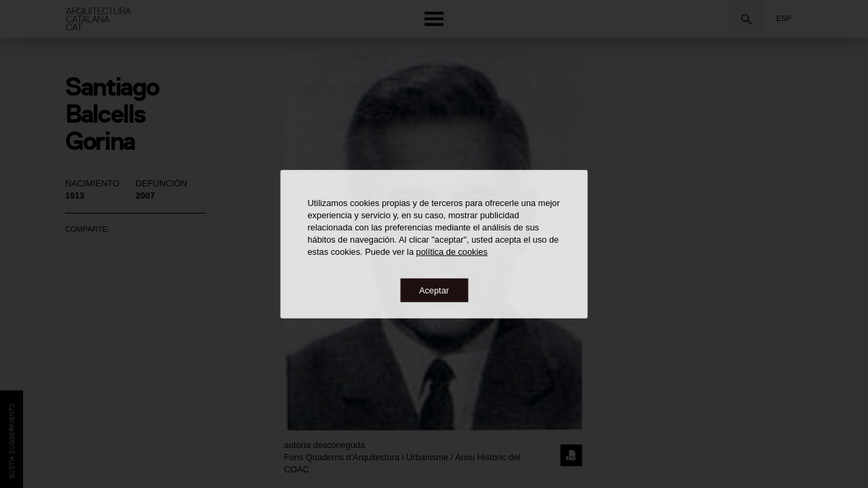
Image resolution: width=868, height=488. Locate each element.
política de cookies (452, 251)
